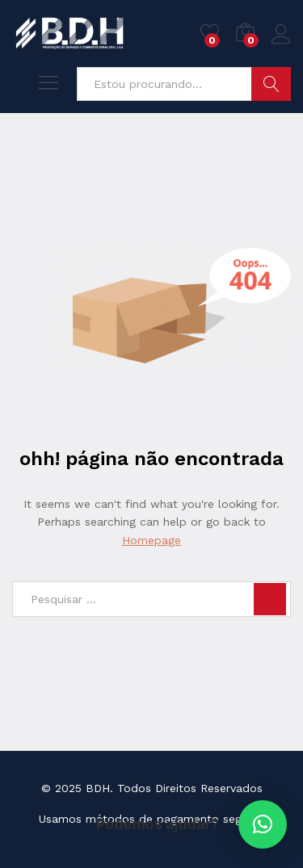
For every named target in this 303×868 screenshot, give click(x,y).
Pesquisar (271, 84)
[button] (263, 824)
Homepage (151, 540)
